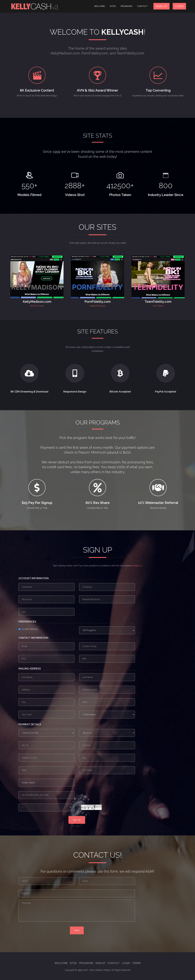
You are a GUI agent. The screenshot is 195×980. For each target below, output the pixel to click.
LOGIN (179, 6)
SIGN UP (161, 6)
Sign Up (100, 963)
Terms (136, 963)
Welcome (100, 6)
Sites (113, 6)
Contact (143, 6)
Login (126, 963)
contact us (137, 566)
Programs (127, 6)
